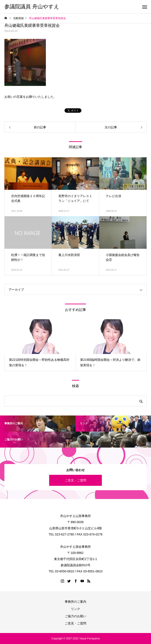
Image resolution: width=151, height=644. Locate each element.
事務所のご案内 (75, 602)
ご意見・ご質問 (75, 480)
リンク (75, 609)
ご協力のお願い (75, 616)
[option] (40, 345)
